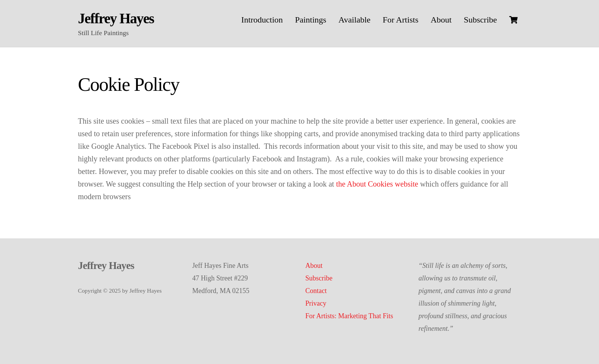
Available (355, 20)
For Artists (401, 20)
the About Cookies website (377, 184)
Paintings (311, 20)
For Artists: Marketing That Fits (349, 316)
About (441, 20)
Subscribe (480, 20)
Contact (316, 291)
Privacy (316, 303)
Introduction (262, 20)
